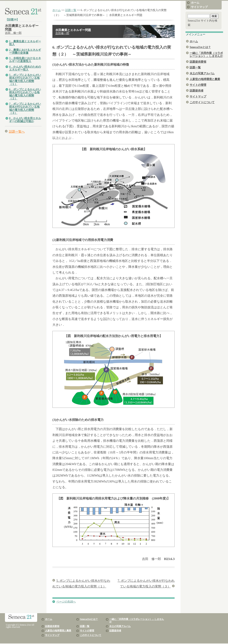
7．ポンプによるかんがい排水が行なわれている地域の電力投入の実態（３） (25, 108)
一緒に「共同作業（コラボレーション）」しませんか (206, 55)
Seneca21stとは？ (200, 47)
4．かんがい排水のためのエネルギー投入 (25, 68)
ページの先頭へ (66, 602)
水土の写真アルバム (202, 73)
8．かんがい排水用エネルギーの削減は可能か (25, 120)
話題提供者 (197, 91)
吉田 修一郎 (13, 33)
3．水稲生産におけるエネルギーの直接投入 (25, 60)
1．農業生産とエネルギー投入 (25, 43)
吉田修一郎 (62, 33)
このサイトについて (202, 102)
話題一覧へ (17, 132)
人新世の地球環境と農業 (205, 79)
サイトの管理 (198, 85)
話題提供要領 (198, 62)
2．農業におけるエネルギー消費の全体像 (25, 51)
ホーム (57, 10)
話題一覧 (71, 10)
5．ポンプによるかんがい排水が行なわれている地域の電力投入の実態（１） (25, 80)
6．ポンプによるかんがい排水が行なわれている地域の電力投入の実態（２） (25, 94)
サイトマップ (199, 7)
